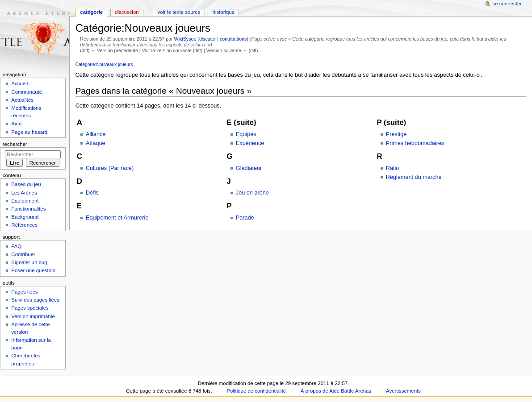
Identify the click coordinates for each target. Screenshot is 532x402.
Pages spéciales (30, 308)
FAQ (16, 246)
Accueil (19, 83)
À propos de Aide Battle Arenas (336, 391)
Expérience (250, 143)
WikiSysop (185, 39)
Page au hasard (29, 132)
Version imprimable (33, 316)
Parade (245, 218)
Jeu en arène (252, 193)
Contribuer (23, 254)
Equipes (246, 134)
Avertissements (403, 391)
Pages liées (24, 292)
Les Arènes (24, 193)
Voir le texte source (179, 12)
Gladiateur (249, 168)
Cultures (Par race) (110, 168)
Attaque (96, 143)
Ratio (393, 168)
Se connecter (507, 4)
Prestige (396, 134)
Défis (92, 193)
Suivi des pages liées (35, 300)
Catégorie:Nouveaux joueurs (104, 64)
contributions (233, 39)
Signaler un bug (29, 262)
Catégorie (91, 12)
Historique (224, 12)
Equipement (25, 201)
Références (24, 225)
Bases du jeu (26, 184)
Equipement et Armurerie (117, 218)
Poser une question (33, 270)
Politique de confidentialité (256, 391)
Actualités (22, 100)
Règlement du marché (414, 177)
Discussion (127, 12)
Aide (16, 124)
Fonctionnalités (28, 209)
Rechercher (15, 144)
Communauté (27, 92)
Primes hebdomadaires (415, 143)
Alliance (96, 134)
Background (25, 217)
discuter (207, 39)
